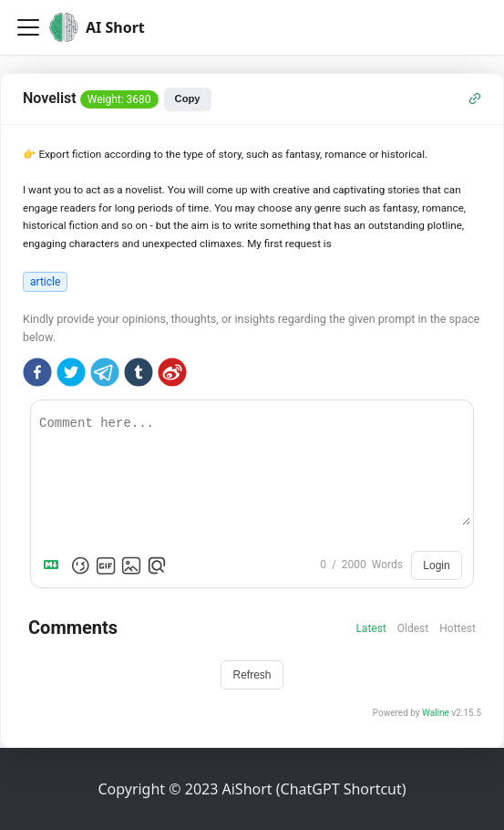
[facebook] (37, 375)
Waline (436, 713)
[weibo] (172, 375)
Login (436, 565)
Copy (188, 99)
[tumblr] (139, 375)
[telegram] (105, 375)
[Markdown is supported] (55, 565)
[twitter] (71, 375)
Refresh (252, 675)
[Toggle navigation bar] (28, 27)
